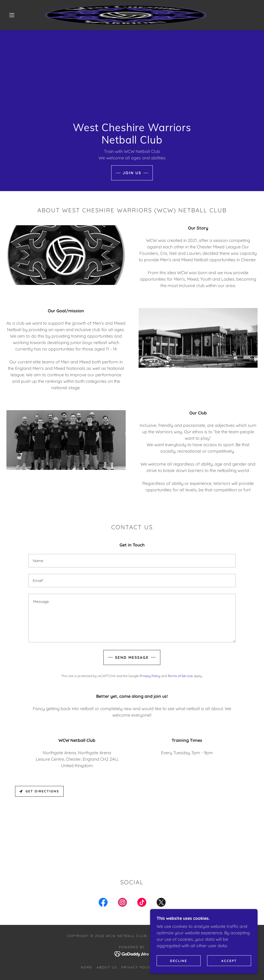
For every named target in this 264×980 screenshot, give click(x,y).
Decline (179, 961)
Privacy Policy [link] (150, 676)
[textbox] (132, 561)
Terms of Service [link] (180, 676)
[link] (126, 15)
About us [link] (107, 967)
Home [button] (87, 967)
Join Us (132, 173)
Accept (229, 961)
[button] (13, 15)
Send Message (132, 657)
